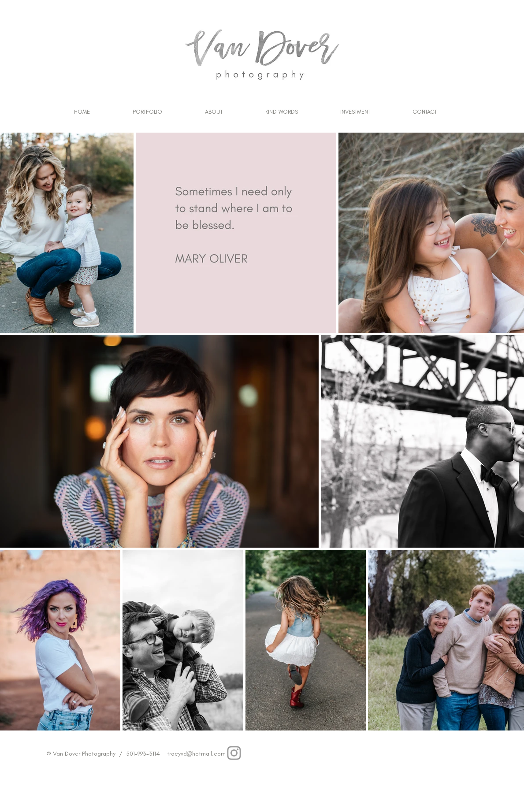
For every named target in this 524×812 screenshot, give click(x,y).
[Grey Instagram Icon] (234, 753)
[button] (148, 112)
